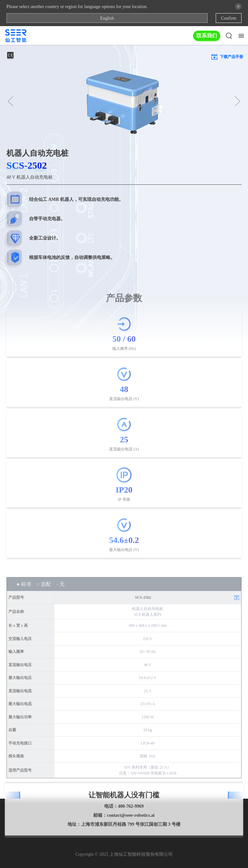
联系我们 (207, 36)
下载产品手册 (227, 57)
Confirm (228, 18)
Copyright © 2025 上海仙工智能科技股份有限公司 (124, 854)
